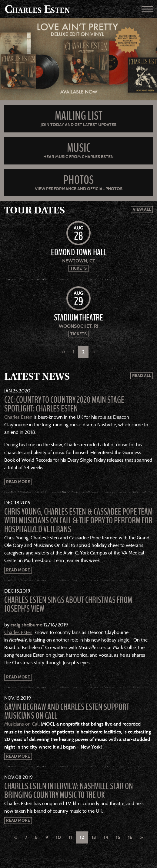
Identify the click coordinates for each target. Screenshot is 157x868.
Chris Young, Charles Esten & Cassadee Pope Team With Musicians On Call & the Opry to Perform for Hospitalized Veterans (78, 521)
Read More (18, 482)
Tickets (78, 268)
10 (58, 837)
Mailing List (79, 116)
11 (70, 837)
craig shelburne (26, 625)
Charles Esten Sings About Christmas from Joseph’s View (68, 605)
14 (106, 837)
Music (79, 148)
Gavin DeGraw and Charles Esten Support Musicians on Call (67, 712)
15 (118, 837)
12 (82, 837)
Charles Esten (18, 417)
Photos (78, 180)
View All (142, 209)
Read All (142, 376)
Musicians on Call (22, 724)
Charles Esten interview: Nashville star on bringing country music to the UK (69, 791)
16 (130, 837)
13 (94, 837)
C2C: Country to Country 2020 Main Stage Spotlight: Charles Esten (64, 404)
